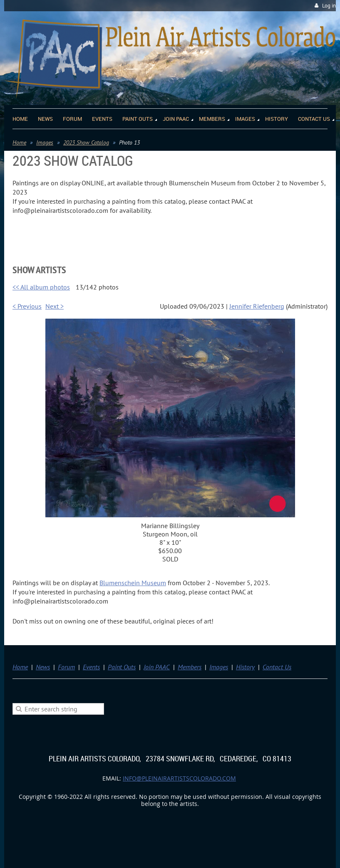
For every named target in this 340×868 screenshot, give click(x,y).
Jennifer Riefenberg (257, 306)
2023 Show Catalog (86, 142)
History (245, 667)
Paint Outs (122, 667)
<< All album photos (41, 287)
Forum (66, 667)
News (43, 667)
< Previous (27, 306)
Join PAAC (157, 667)
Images (45, 142)
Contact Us (277, 667)
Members (190, 667)
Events (91, 667)
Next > (55, 306)
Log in (329, 6)
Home (19, 142)
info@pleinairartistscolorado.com (179, 778)
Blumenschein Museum (133, 583)
